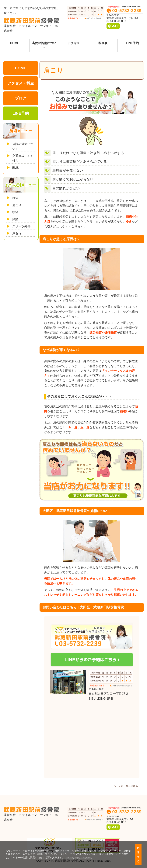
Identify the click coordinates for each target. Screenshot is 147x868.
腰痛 (15, 198)
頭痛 (15, 212)
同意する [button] (138, 855)
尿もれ (17, 233)
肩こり (17, 205)
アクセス (74, 43)
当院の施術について (44, 46)
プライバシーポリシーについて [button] (79, 858)
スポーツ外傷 (21, 226)
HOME (15, 43)
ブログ (21, 98)
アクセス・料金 (21, 83)
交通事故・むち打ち (23, 158)
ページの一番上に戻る (126, 786)
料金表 (103, 43)
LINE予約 (132, 43)
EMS (16, 168)
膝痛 (15, 219)
